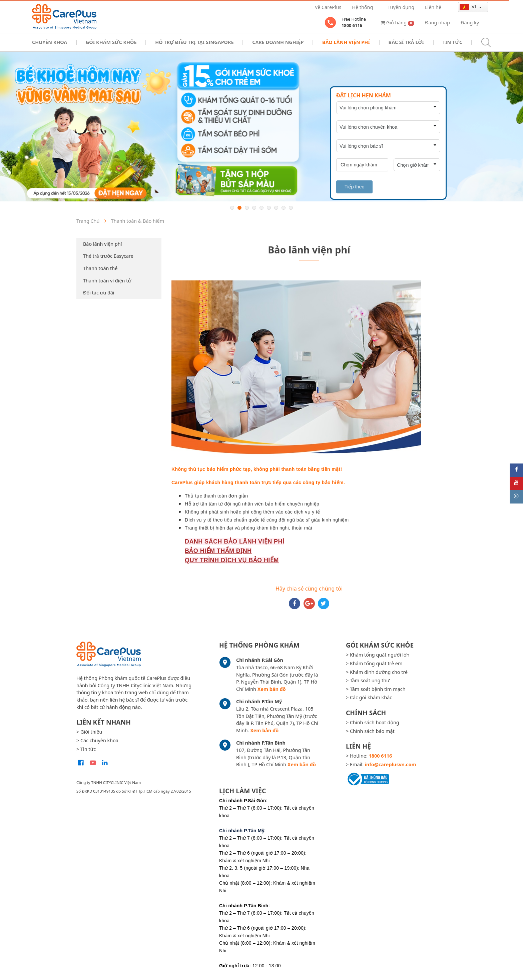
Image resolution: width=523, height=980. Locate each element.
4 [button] (254, 208)
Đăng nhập (437, 23)
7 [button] (276, 208)
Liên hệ (433, 7)
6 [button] (269, 208)
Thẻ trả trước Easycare (108, 256)
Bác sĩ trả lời (406, 42)
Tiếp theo (354, 187)
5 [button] (261, 208)
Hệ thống (362, 7)
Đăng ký (470, 23)
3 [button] (247, 208)
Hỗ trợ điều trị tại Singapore (194, 42)
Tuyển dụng (401, 7)
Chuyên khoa (50, 42)
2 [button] (239, 208)
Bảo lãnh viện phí (102, 244)
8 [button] (284, 208)
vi (468, 7)
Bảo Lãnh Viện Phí (346, 42)
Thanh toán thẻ (100, 268)
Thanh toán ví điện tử (107, 281)
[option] (261, 127)
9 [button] (291, 208)
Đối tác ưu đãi (99, 293)
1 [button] (232, 208)
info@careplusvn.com (391, 764)
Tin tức (452, 42)
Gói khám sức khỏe (111, 42)
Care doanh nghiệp (278, 42)
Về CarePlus (328, 7)
